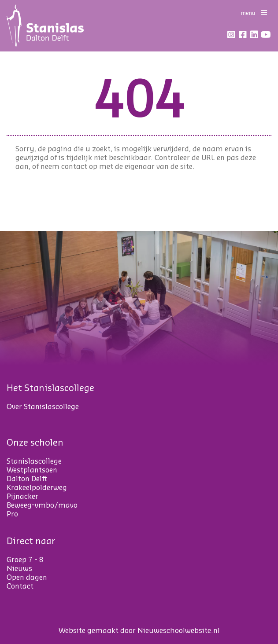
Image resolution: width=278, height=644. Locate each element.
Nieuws (19, 569)
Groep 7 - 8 (25, 560)
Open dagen (27, 578)
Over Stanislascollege (43, 407)
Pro (12, 514)
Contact (20, 586)
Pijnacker (22, 497)
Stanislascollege (34, 461)
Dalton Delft (27, 479)
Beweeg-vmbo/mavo (42, 505)
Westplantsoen (32, 470)
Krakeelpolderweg (37, 488)
